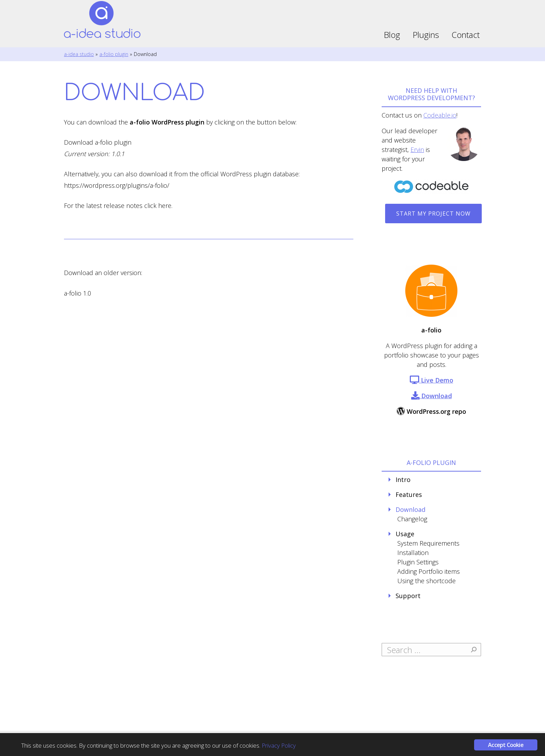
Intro (403, 480)
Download (410, 509)
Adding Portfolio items (429, 571)
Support (408, 596)
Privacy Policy (279, 745)
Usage (405, 534)
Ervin (417, 150)
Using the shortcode (426, 581)
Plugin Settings (418, 562)
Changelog (412, 519)
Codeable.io (440, 115)
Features (409, 494)
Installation (413, 553)
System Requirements (428, 543)
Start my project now (433, 214)
